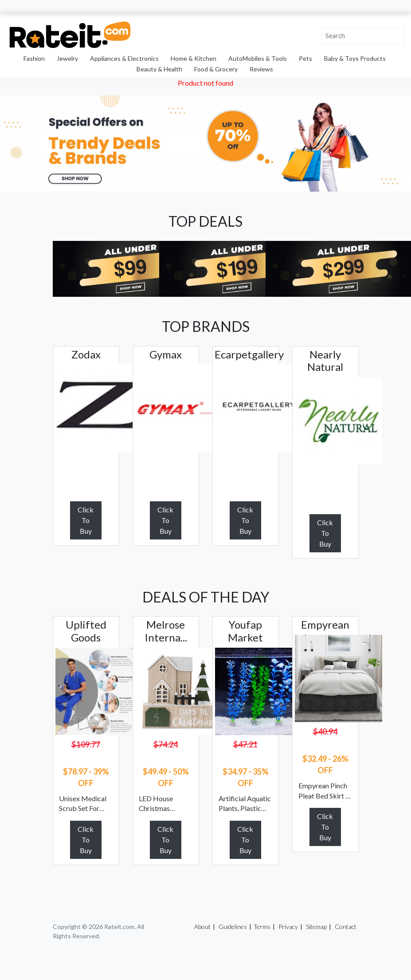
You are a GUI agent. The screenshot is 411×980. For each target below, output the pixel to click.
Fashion (34, 58)
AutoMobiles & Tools (258, 58)
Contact (346, 927)
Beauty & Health (159, 69)
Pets (305, 58)
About (202, 927)
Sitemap (316, 927)
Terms (262, 927)
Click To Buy (86, 520)
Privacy (288, 927)
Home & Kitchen (194, 58)
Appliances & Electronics (124, 58)
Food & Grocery (216, 69)
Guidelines (233, 927)
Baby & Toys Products (355, 58)
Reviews (261, 69)
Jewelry (67, 58)
